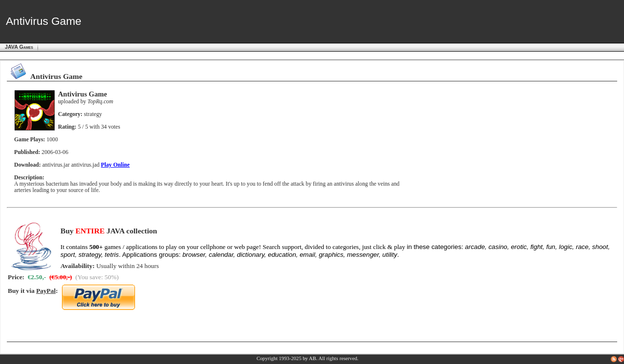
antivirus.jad (85, 165)
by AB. (310, 358)
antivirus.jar (56, 165)
